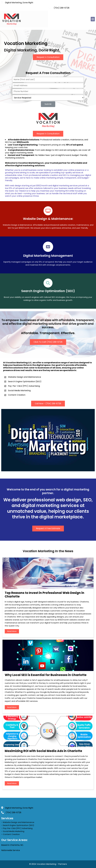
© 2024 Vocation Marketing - (44, 864)
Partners (63, 864)
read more (12, 631)
